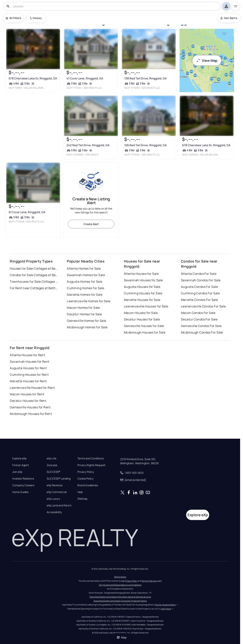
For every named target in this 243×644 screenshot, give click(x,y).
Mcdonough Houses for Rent (31, 414)
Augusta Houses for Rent (28, 368)
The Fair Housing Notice (165, 605)
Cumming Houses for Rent (29, 375)
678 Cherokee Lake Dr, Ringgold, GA (33, 78)
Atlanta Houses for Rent (27, 355)
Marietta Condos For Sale (199, 300)
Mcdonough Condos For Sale (202, 332)
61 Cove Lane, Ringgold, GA (27, 212)
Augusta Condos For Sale (199, 287)
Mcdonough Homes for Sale (87, 327)
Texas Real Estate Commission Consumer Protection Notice (120, 601)
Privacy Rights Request (91, 465)
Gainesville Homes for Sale (86, 321)
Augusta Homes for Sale (85, 282)
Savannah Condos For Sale (201, 280)
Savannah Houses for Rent (30, 362)
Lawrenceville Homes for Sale (89, 301)
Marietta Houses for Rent (28, 381)
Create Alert (91, 224)
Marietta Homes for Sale (85, 295)
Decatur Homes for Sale (84, 314)
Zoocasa (52, 465)
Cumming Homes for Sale (86, 288)
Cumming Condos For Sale (200, 293)
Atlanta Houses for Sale (141, 274)
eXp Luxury (53, 499)
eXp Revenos (55, 485)
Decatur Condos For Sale (199, 319)
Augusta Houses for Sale (142, 287)
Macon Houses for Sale (141, 313)
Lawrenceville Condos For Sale (203, 306)
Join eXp (17, 472)
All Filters (13, 18)
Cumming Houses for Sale (143, 293)
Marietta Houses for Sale (142, 300)
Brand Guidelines (88, 485)
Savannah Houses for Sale (143, 280)
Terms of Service (149, 581)
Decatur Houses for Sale (142, 319)
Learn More (166, 609)
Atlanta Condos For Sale (199, 274)
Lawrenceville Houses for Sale (146, 306)
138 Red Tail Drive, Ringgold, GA (146, 78)
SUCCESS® (53, 472)
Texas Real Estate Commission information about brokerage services (120, 597)
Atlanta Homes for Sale (84, 268)
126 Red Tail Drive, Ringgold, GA (146, 145)
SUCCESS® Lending (59, 479)
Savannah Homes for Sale (86, 275)
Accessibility (54, 512)
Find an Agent (21, 465)
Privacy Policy (86, 472)
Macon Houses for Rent (27, 394)
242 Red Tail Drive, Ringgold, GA (88, 145)
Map (122, 637)
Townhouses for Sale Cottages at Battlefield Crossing (34, 282)
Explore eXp (19, 458)
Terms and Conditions (91, 458)
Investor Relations (23, 479)
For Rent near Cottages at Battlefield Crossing (34, 288)
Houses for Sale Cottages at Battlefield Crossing (34, 268)
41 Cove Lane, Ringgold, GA (85, 78)
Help (80, 492)
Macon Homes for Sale (83, 308)
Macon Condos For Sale (198, 313)
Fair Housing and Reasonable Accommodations (120, 585)
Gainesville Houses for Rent (30, 407)
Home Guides (20, 492)
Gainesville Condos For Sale (201, 326)
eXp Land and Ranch (59, 505)
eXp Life (51, 458)
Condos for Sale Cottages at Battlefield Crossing (34, 275)
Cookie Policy (85, 479)
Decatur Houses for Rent (28, 401)
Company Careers (23, 485)
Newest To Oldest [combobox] (38, 18)
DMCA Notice (120, 577)
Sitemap (82, 499)
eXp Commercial (57, 492)
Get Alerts (229, 18)
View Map (207, 60)
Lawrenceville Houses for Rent (32, 388)
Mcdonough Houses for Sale (145, 332)
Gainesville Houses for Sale (144, 326)
